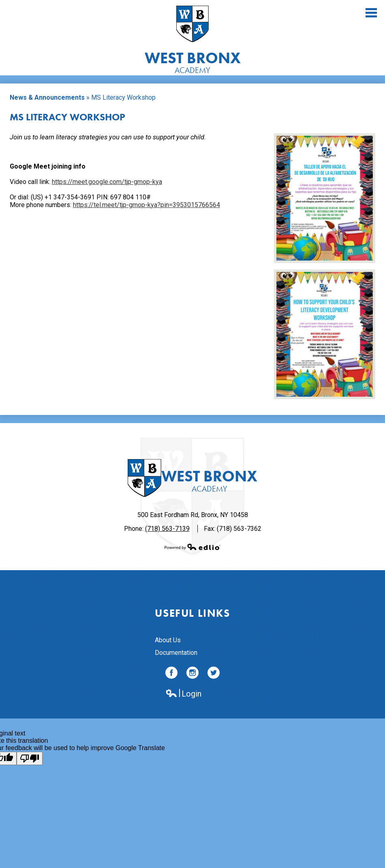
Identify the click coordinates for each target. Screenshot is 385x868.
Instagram (192, 674)
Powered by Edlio (192, 547)
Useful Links (192, 613)
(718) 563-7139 (167, 529)
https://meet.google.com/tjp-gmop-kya (107, 182)
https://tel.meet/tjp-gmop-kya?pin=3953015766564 (147, 205)
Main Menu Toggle (371, 13)
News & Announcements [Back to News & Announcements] (47, 97)
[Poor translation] (30, 758)
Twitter (214, 674)
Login (183, 694)
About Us (168, 640)
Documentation (176, 653)
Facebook (171, 674)
